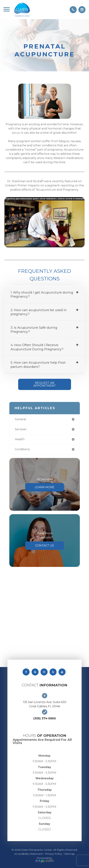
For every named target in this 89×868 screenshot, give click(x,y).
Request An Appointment (45, 384)
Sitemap (70, 854)
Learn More (45, 487)
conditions (22, 449)
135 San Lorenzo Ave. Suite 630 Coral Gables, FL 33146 (45, 704)
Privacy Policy (53, 854)
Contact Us (44, 546)
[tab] (44, 295)
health (20, 439)
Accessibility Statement (28, 854)
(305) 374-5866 (45, 718)
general (20, 419)
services (21, 429)
